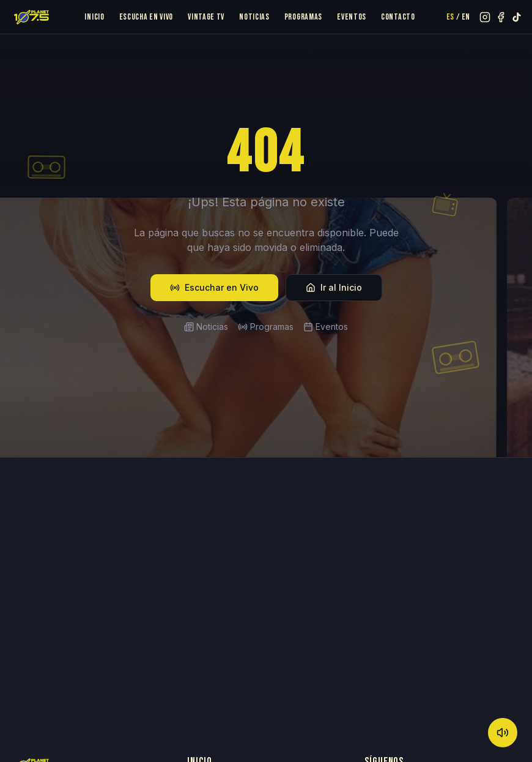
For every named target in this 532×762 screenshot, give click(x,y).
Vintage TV (206, 17)
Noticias (254, 17)
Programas (303, 17)
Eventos (352, 17)
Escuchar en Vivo (214, 287)
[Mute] (503, 733)
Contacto (398, 17)
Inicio (94, 17)
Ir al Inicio (334, 287)
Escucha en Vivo (146, 17)
